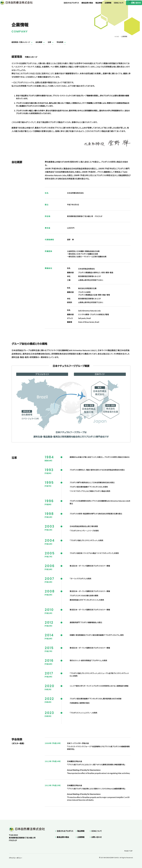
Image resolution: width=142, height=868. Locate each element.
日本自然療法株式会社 (10, 7)
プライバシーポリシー (16, 858)
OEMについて (114, 5)
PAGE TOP (126, 851)
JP (130, 1)
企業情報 (104, 5)
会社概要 (39, 42)
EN (135, 1)
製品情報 (94, 5)
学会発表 (60, 42)
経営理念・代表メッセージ (21, 42)
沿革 (49, 42)
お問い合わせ (131, 5)
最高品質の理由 (83, 5)
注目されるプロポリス (67, 5)
